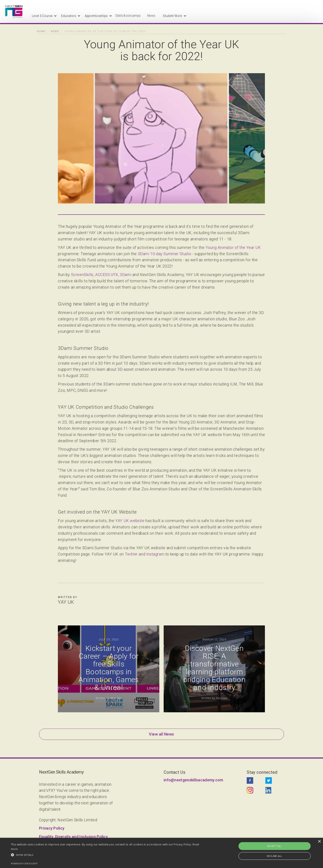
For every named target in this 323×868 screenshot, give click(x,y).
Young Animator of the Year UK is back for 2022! (105, 31)
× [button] (319, 842)
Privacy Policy (52, 828)
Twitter (131, 554)
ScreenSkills (82, 275)
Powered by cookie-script (24, 864)
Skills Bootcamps (128, 16)
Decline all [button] (274, 856)
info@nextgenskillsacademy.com (193, 780)
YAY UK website (130, 521)
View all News (161, 734)
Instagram (155, 554)
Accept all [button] (275, 846)
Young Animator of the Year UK (233, 248)
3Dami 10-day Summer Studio (165, 254)
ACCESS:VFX (107, 275)
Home (41, 31)
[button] (42, 16)
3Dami (126, 275)
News (151, 16)
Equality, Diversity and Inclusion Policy (73, 837)
